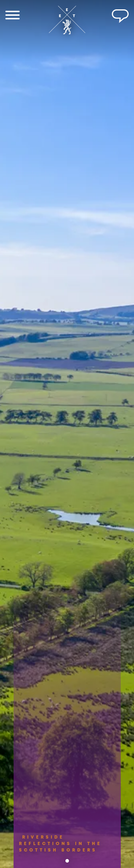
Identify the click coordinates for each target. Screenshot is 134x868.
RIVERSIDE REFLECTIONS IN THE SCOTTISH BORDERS (60, 849)
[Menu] (13, 16)
